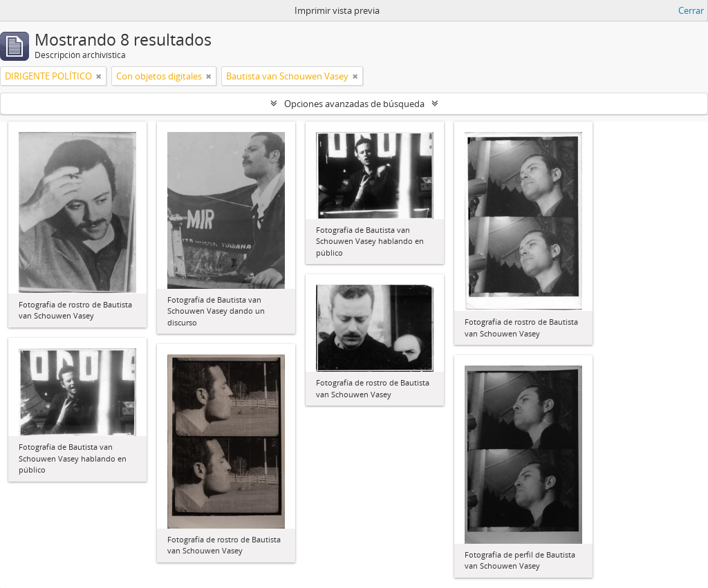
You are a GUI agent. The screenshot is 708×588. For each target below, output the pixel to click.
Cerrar (691, 10)
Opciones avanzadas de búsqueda (354, 104)
